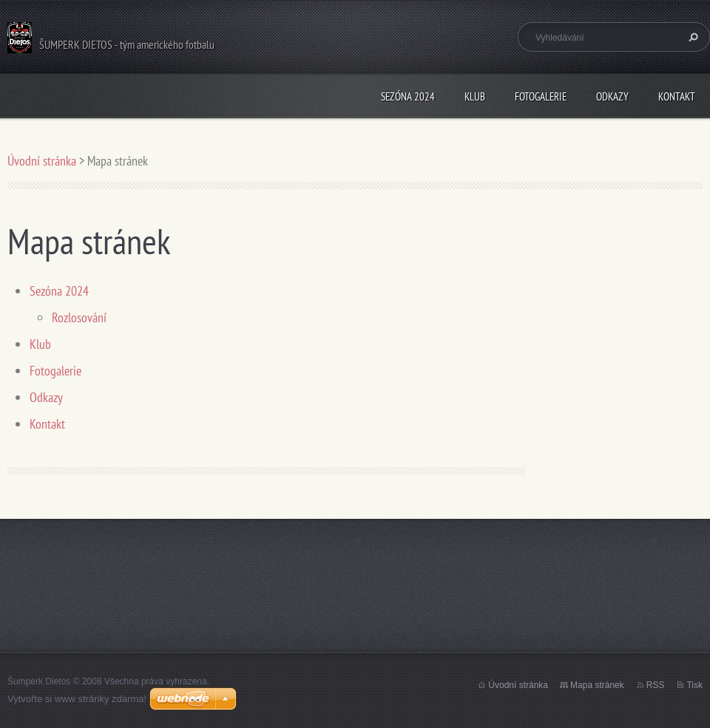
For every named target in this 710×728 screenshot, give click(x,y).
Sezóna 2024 (408, 96)
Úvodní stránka (42, 161)
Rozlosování (79, 317)
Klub (475, 96)
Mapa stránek (597, 685)
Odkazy (612, 96)
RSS (656, 685)
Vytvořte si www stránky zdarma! (77, 699)
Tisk (694, 685)
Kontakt (677, 96)
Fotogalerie (541, 96)
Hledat (692, 37)
